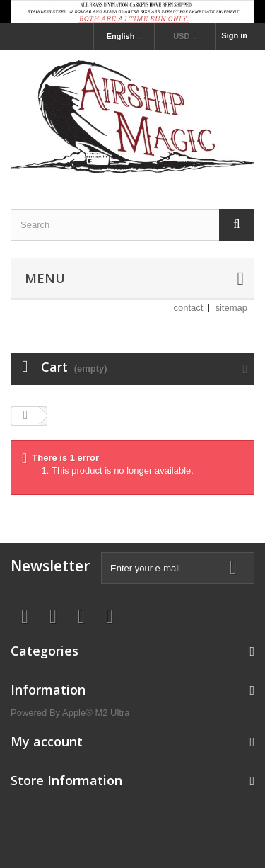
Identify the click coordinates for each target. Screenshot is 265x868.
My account (47, 741)
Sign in (234, 35)
